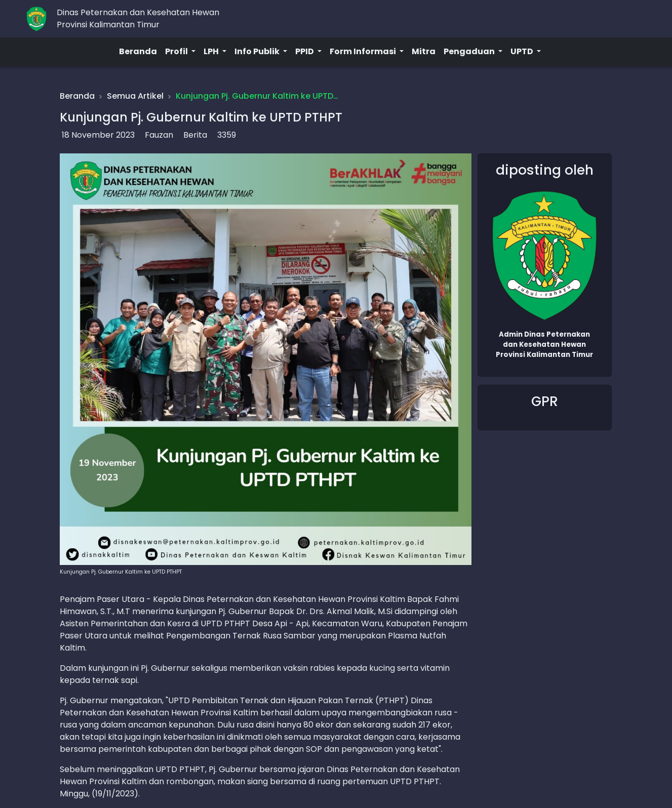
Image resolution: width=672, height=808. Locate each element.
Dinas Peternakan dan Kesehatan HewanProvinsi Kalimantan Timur (138, 18)
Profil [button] (177, 51)
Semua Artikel (135, 96)
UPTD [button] (523, 51)
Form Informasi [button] (364, 51)
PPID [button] (305, 51)
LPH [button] (212, 51)
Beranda (138, 51)
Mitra (424, 51)
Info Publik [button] (258, 51)
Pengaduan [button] (470, 51)
